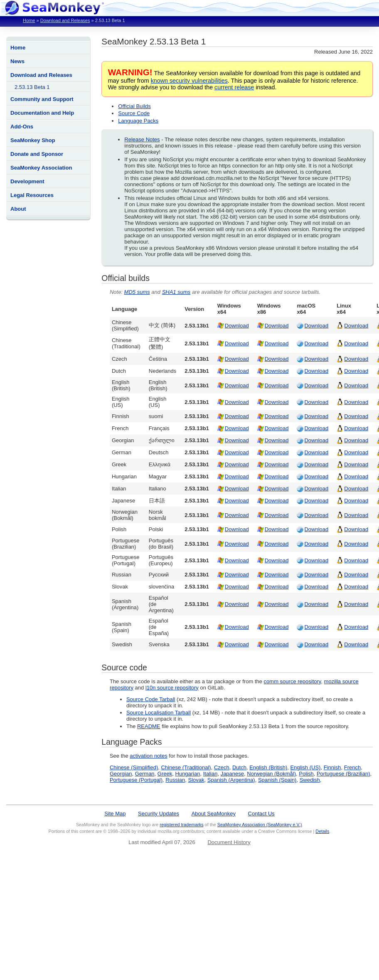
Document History (229, 842)
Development (27, 181)
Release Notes (142, 139)
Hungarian (187, 774)
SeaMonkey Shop (33, 140)
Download (237, 326)
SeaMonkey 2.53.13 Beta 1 (154, 41)
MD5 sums (137, 292)
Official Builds (134, 106)
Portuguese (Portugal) (136, 780)
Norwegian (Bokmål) (271, 774)
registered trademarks (181, 825)
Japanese (232, 774)
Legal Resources (32, 195)
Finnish (332, 767)
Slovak (196, 780)
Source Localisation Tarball (159, 713)
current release (234, 87)
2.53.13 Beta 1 (32, 87)
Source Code (134, 113)
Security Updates (159, 814)
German (145, 774)
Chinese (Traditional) (186, 767)
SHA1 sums (176, 292)
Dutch (239, 767)
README (149, 726)
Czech (222, 767)
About (18, 209)
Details (322, 831)
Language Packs (138, 121)
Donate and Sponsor (37, 154)
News (17, 61)
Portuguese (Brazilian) (343, 774)
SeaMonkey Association (41, 168)
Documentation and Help (42, 113)
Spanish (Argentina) (231, 780)
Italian (210, 774)
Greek (165, 774)
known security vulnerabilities (189, 81)
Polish (306, 774)
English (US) (305, 767)
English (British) (268, 767)
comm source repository (293, 681)
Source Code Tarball (151, 699)
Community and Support (42, 99)
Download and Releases (65, 20)
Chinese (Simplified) (134, 767)
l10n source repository (172, 688)
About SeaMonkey (214, 814)
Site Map (115, 814)
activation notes (148, 756)
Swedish (310, 780)
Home (29, 20)
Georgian (121, 774)
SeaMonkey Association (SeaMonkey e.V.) (260, 825)
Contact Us (261, 814)
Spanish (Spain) (277, 780)
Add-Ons (22, 127)
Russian (175, 780)
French (352, 767)
